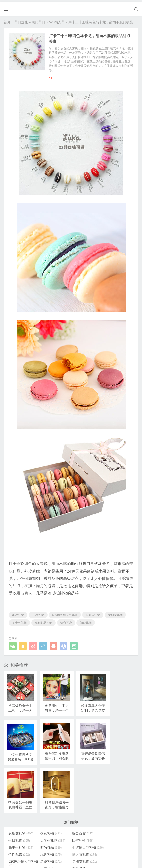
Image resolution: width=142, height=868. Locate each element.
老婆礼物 (82, 801)
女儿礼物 (50, 822)
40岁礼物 (38, 613)
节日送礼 (21, 20)
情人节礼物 (115, 794)
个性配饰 (50, 794)
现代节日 (38, 20)
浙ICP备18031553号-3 (86, 856)
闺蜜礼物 (86, 621)
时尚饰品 (113, 787)
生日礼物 (113, 780)
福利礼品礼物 (43, 621)
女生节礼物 (52, 829)
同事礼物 (82, 808)
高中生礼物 (84, 787)
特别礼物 (113, 815)
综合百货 (66, 621)
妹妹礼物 (82, 822)
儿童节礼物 (115, 829)
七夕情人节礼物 (20, 796)
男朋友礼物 (115, 801)
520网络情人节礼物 (65, 613)
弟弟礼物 (82, 829)
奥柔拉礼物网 (60, 856)
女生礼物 (82, 815)
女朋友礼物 (115, 613)
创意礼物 (50, 780)
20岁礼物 (113, 808)
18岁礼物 (19, 815)
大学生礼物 (21, 787)
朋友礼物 (19, 836)
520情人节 (57, 20)
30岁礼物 (18, 613)
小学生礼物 (115, 822)
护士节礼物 (19, 621)
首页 (7, 20)
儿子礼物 (19, 822)
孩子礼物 (50, 815)
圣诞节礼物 (93, 613)
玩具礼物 (82, 794)
